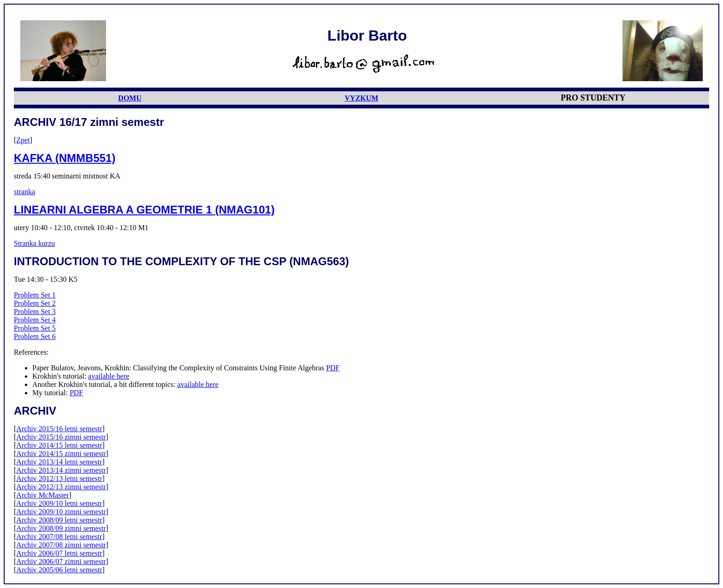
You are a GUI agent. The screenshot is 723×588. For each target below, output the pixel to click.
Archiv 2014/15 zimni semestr (61, 454)
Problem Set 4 (35, 320)
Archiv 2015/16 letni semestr (59, 429)
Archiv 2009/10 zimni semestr (61, 512)
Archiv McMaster (42, 495)
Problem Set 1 (35, 295)
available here (109, 376)
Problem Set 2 (35, 303)
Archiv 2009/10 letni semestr (59, 503)
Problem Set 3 (35, 312)
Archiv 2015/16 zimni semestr (61, 437)
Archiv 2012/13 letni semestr (59, 478)
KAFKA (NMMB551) (65, 158)
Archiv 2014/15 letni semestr (59, 445)
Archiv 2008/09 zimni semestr (61, 528)
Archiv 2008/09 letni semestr (59, 520)
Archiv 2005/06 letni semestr (59, 570)
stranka (24, 192)
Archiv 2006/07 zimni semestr (61, 561)
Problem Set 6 (35, 336)
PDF (333, 368)
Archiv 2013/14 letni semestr (59, 462)
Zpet (23, 140)
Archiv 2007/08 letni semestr (59, 537)
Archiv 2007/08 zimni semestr (61, 545)
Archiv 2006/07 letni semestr (59, 553)
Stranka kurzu (34, 243)
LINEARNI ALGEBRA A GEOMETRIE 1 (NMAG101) (144, 210)
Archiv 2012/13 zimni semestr (61, 487)
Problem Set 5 (35, 328)
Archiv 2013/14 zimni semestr (61, 470)
